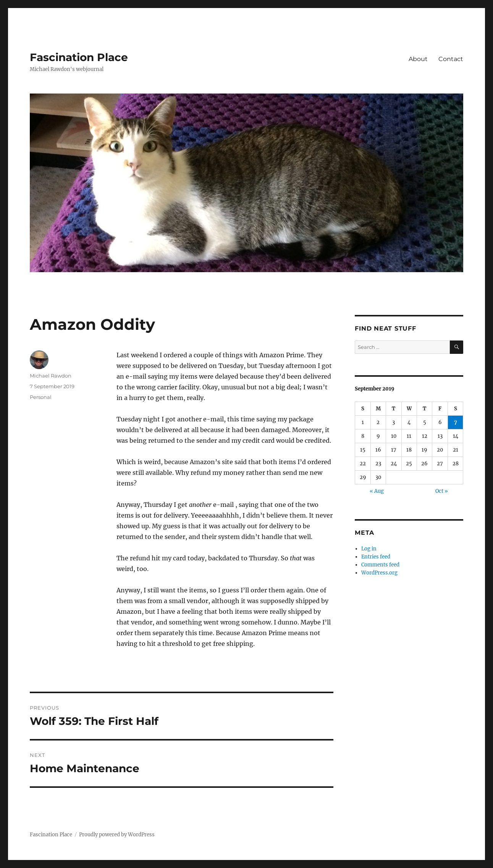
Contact (451, 59)
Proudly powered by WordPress (117, 835)
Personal (41, 397)
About (418, 59)
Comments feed (380, 565)
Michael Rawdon (51, 376)
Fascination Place (79, 57)
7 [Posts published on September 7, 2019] (456, 422)
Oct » (442, 491)
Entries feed (376, 557)
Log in (369, 549)
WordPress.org (379, 573)
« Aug (377, 491)
